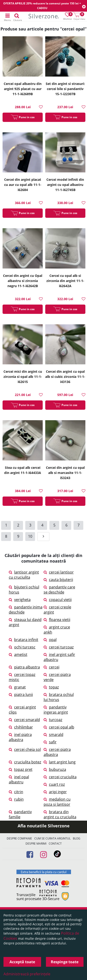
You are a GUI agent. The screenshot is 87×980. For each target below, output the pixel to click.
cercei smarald (24, 720)
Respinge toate (65, 962)
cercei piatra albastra (57, 752)
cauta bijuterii (58, 580)
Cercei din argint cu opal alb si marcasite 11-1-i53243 (65, 473)
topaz (51, 687)
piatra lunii (21, 695)
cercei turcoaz (59, 647)
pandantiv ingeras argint (56, 710)
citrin (16, 792)
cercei (52, 667)
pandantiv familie (20, 814)
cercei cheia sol (25, 749)
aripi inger (55, 792)
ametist (18, 654)
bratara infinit (24, 640)
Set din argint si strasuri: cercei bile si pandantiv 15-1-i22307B (65, 89)
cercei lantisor (59, 572)
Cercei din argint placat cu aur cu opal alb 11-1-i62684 (23, 185)
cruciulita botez (25, 762)
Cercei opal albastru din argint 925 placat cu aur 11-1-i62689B (23, 89)
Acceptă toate (22, 962)
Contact (55, 844)
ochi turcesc (22, 647)
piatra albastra (24, 667)
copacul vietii (58, 600)
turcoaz (53, 720)
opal (50, 640)
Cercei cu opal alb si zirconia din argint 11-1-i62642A (65, 281)
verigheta (20, 600)
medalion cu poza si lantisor (57, 802)
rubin (16, 799)
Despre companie (19, 838)
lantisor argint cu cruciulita (24, 575)
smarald (53, 735)
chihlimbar (21, 727)
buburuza (55, 769)
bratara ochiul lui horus (59, 697)
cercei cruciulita (60, 777)
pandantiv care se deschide (59, 590)
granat (17, 687)
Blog (77, 838)
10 (30, 536)
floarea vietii (57, 620)
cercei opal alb (59, 727)
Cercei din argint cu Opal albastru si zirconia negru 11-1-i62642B (23, 281)
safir (50, 742)
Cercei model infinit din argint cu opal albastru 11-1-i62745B (65, 185)
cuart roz (54, 784)
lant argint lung (60, 762)
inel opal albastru (19, 779)
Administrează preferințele (27, 974)
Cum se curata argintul (52, 838)
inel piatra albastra (20, 737)
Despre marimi (36, 844)
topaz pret (21, 769)
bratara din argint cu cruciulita (60, 814)
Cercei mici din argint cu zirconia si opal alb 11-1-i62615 (23, 377)
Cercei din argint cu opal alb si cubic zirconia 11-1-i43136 (65, 377)
